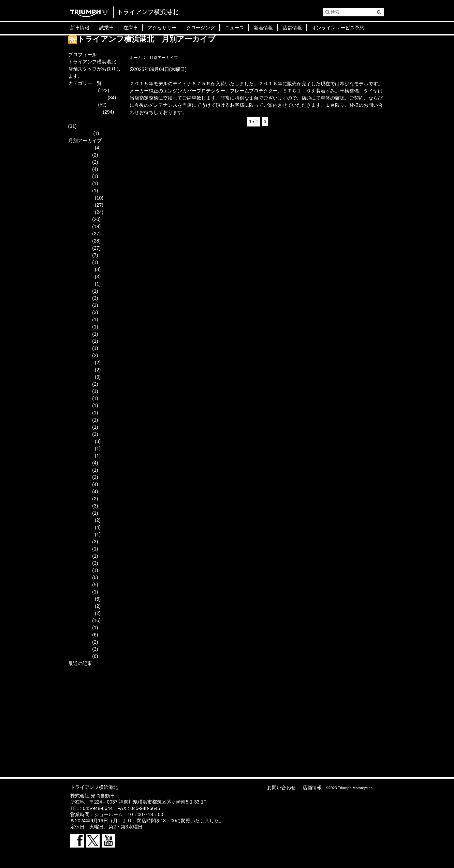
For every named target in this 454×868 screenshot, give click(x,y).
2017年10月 (81, 613)
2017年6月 (80, 642)
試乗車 (106, 28)
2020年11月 (81, 370)
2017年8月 (80, 628)
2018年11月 (81, 527)
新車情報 (80, 28)
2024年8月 (80, 226)
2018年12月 (81, 520)
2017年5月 (80, 649)
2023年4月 (80, 312)
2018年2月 (80, 585)
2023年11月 (81, 277)
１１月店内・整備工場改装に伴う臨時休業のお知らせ (94, 735)
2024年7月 (80, 234)
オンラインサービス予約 (338, 28)
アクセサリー (162, 28)
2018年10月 (81, 534)
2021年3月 (80, 341)
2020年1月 (80, 434)
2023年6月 (80, 305)
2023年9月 (80, 291)
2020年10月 (81, 377)
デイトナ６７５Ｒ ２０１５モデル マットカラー (185, 76)
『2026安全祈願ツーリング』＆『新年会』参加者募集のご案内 (95, 678)
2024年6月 (80, 241)
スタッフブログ (85, 112)
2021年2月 (80, 348)
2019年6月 (80, 484)
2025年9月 (80, 155)
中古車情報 (80, 133)
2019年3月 (80, 499)
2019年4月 (80, 491)
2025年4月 (80, 183)
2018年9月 (80, 542)
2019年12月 (81, 441)
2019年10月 (81, 456)
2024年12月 (81, 198)
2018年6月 (80, 556)
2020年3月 (80, 420)
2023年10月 (81, 284)
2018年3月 (80, 577)
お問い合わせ (281, 788)
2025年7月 (80, 169)
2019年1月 (80, 513)
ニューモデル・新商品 (92, 119)
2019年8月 (80, 470)
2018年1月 (80, 592)
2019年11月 (81, 448)
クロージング (201, 28)
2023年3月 (80, 320)
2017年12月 (81, 599)
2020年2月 (80, 427)
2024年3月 (80, 262)
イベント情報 (83, 90)
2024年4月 (80, 255)
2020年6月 (80, 398)
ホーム (136, 58)
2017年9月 (80, 620)
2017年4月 (80, 656)
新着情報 (263, 28)
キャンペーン (83, 105)
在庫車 (131, 28)
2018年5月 (80, 563)
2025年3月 (80, 191)
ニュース (234, 28)
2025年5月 (80, 176)
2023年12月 (81, 269)
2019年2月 (80, 506)
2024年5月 (80, 248)
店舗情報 (292, 28)
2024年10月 (81, 212)
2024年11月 (81, 205)
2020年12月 (81, 363)
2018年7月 (80, 549)
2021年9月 (80, 334)
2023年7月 (80, 298)
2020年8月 (80, 391)
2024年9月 (80, 219)
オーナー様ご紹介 (87, 98)
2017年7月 (80, 635)
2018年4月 (80, 570)
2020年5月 (80, 406)
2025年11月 (81, 148)
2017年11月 (81, 606)
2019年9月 (80, 463)
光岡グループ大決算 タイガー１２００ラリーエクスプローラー (95, 713)
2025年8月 (80, 162)
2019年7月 (80, 477)
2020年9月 (80, 384)
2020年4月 (80, 413)
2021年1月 (80, 355)
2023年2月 (80, 327)
